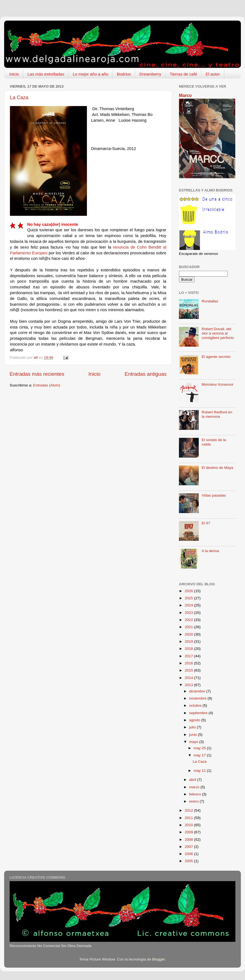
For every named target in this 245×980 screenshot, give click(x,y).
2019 (189, 641)
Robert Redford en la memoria (217, 414)
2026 (189, 591)
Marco (185, 95)
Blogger (159, 959)
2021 (189, 627)
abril (193, 780)
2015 (189, 670)
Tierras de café (184, 74)
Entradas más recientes (37, 374)
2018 (189, 649)
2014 (189, 678)
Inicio (14, 74)
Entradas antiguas (146, 374)
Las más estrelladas (46, 74)
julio (193, 727)
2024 (189, 605)
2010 (189, 825)
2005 (189, 861)
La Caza (19, 98)
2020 (189, 634)
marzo (195, 787)
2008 (189, 840)
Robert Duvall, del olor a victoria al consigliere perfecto (218, 333)
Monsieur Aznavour (217, 384)
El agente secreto (216, 357)
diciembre (198, 691)
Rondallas (210, 301)
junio (194, 735)
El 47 (206, 523)
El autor (213, 74)
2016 (189, 663)
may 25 (200, 748)
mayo (194, 742)
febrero (196, 794)
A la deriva (210, 551)
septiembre (199, 713)
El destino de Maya (217, 468)
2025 (189, 598)
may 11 (200, 771)
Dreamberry (150, 74)
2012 (189, 810)
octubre (196, 705)
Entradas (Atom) (47, 385)
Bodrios (124, 74)
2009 (189, 832)
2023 (189, 613)
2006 (189, 854)
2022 (189, 620)
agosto (195, 720)
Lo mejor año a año (90, 74)
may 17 (200, 755)
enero (194, 801)
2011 (189, 818)
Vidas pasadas (214, 495)
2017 (189, 656)
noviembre (198, 698)
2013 (189, 685)
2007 (189, 847)
